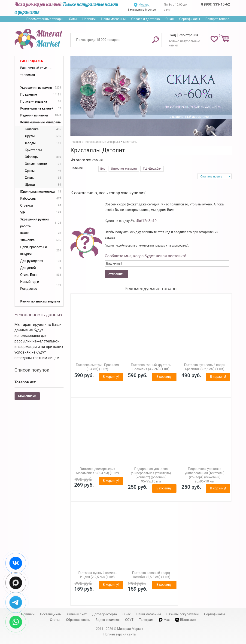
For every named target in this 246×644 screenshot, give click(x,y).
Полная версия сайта (120, 634)
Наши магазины (113, 19)
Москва (144, 5)
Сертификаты (190, 19)
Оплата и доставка (146, 19)
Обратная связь (78, 620)
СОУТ (129, 620)
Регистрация (188, 35)
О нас (170, 19)
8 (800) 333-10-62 (216, 4)
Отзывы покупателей (182, 614)
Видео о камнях (108, 620)
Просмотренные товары (45, 19)
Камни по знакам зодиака (40, 301)
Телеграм (146, 620)
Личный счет (77, 614)
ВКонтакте (186, 620)
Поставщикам (51, 614)
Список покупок (32, 370)
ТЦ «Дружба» (152, 169)
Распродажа (32, 61)
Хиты (73, 19)
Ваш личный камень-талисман (36, 71)
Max (164, 620)
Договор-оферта (105, 614)
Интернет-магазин (124, 169)
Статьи (55, 620)
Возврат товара (217, 19)
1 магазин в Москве (142, 10)
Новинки (89, 19)
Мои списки (27, 396)
